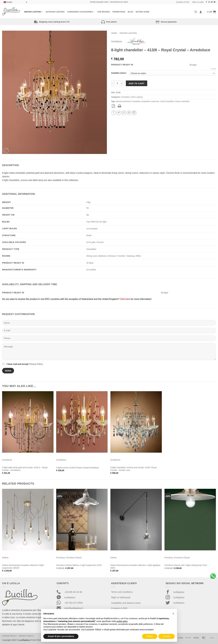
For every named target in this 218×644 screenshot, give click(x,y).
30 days (90, 263)
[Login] (201, 12)
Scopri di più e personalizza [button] (61, 636)
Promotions (119, 12)
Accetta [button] (167, 636)
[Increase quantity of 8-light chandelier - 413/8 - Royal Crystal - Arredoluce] (122, 83)
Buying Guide (143, 12)
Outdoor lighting (55, 12)
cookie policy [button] (122, 621)
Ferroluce (61, 558)
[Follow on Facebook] (206, 2)
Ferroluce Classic (74, 558)
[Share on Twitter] (119, 113)
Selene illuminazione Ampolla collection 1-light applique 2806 (135, 567)
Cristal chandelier (167, 101)
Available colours (119, 73)
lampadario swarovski (150, 101)
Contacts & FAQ (183, 2)
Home (114, 33)
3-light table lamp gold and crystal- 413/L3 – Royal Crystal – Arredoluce (25, 469)
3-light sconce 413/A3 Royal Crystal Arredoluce (78, 468)
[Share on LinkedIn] (134, 113)
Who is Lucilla (198, 2)
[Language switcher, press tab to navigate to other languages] (15, 2)
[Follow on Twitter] (212, 2)
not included (92, 229)
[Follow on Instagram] (209, 2)
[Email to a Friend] (124, 113)
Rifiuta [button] (150, 636)
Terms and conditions (122, 592)
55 (87, 208)
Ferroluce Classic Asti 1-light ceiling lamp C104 (186, 565)
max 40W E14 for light (96, 222)
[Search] (196, 12)
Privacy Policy (36, 364)
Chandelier (125, 97)
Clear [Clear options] (213, 69)
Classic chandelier (182, 101)
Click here (125, 299)
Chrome (100, 242)
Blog (131, 12)
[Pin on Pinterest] (129, 113)
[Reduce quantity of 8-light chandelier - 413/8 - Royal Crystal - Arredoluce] (113, 83)
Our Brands (104, 12)
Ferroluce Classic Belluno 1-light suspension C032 (79, 565)
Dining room (92, 256)
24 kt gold (91, 242)
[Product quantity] (117, 83)
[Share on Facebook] (114, 113)
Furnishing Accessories (81, 12)
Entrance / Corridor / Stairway (121, 256)
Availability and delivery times (126, 603)
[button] (211, 12)
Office (138, 256)
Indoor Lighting (34, 12)
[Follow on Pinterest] (214, 2)
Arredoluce (117, 41)
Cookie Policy (9, 636)
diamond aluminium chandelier (128, 101)
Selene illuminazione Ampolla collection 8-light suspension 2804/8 (23, 567)
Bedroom (103, 256)
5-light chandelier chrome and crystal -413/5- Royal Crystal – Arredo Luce (133, 469)
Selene (5, 558)
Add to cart (137, 83)
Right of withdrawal (121, 597)
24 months (91, 270)
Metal (89, 235)
